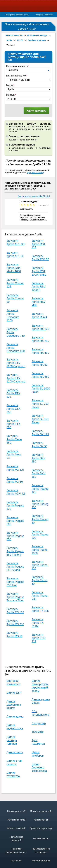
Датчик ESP (14, 693)
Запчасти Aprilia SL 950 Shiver (40, 419)
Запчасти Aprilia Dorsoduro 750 (16, 332)
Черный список (41, 839)
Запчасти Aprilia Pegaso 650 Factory (15, 551)
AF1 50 (20, 40)
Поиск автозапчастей (41, 811)
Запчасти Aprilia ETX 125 (13, 393)
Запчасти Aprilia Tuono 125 (40, 565)
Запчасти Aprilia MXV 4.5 (16, 492)
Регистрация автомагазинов (17, 15)
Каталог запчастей (14, 35)
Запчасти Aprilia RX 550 (40, 375)
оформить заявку (35, 173)
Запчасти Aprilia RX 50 (40, 363)
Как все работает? (16, 811)
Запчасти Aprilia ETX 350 (13, 409)
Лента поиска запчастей (16, 839)
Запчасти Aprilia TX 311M (38, 623)
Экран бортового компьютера (39, 768)
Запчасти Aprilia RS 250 (15, 623)
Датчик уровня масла (41, 701)
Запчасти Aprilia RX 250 (40, 339)
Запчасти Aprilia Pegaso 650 (15, 536)
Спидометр (39, 723)
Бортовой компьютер (13, 682)
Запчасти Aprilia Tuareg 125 (40, 489)
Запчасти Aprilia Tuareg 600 (40, 535)
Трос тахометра (38, 742)
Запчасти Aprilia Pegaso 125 (15, 506)
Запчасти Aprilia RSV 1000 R (39, 287)
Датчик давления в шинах (14, 705)
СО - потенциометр (41, 713)
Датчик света (15, 752)
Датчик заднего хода (15, 727)
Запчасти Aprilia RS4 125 (38, 244)
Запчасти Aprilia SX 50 (40, 445)
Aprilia (9, 40)
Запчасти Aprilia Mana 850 (14, 439)
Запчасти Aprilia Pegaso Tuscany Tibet (15, 597)
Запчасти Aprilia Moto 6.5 (14, 455)
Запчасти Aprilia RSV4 (39, 315)
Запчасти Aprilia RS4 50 (40, 258)
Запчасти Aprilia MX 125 (15, 468)
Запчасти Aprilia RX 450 (40, 351)
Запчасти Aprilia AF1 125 (16, 242)
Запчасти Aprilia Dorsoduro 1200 (13, 315)
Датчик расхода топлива (12, 740)
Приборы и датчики (37, 40)
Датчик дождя (15, 717)
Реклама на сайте (16, 820)
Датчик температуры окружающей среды (40, 686)
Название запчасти (18, 66)
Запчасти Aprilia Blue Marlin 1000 (14, 268)
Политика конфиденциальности (16, 850)
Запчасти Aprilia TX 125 (40, 609)
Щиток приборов (38, 754)
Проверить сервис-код (41, 828)
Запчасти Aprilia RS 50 (15, 635)
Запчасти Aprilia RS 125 (15, 611)
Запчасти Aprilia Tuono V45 (40, 596)
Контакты (16, 861)
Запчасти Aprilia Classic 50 (15, 298)
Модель (11, 95)
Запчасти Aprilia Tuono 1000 (40, 550)
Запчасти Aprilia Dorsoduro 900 (16, 348)
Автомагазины (41, 820)
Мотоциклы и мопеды (37, 35)
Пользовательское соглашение (41, 850)
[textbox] (28, 70)
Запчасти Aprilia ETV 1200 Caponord (16, 378)
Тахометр (38, 732)
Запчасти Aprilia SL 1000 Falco (41, 389)
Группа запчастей (17, 76)
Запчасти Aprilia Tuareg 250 (40, 504)
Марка (10, 85)
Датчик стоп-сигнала (15, 762)
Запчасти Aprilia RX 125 (40, 327)
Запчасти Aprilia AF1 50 (15, 254)
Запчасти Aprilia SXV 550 (39, 473)
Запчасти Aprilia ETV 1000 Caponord (16, 363)
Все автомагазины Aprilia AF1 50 (34, 196)
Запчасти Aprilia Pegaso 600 (15, 521)
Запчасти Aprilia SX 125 (40, 433)
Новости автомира (41, 861)
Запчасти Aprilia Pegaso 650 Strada (15, 567)
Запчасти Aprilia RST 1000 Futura (39, 271)
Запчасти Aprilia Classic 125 (15, 283)
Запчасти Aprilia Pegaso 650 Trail (15, 582)
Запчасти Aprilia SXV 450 (39, 458)
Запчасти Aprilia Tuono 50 (40, 580)
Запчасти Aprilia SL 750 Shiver (40, 404)
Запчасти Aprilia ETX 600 (13, 424)
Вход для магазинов (44, 15)
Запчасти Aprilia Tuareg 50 (40, 519)
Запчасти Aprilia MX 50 (15, 480)
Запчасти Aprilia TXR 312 (39, 638)
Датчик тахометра (13, 774)
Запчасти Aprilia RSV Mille (39, 302)
